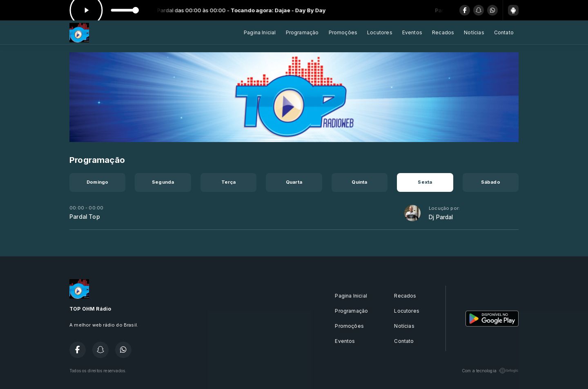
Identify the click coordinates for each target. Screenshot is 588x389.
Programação (302, 32)
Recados (443, 32)
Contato (504, 32)
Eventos (412, 32)
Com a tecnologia (490, 371)
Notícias (474, 32)
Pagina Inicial (260, 32)
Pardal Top (85, 217)
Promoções (343, 32)
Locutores (380, 32)
